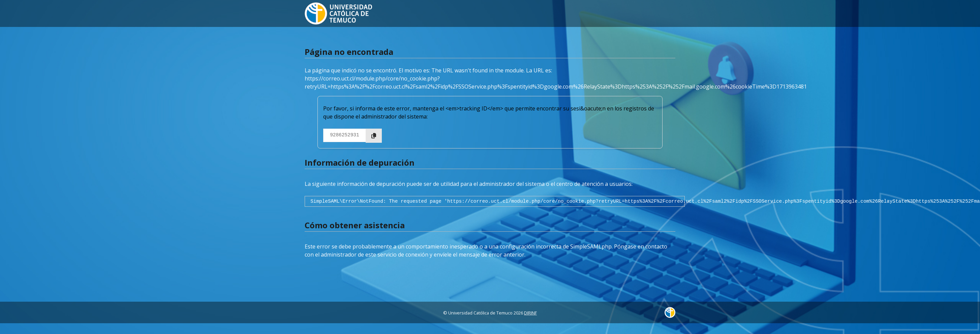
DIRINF (530, 313)
